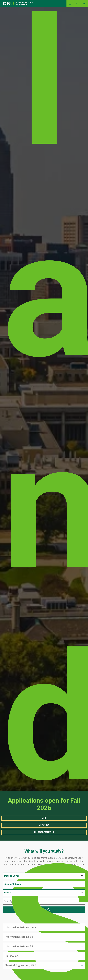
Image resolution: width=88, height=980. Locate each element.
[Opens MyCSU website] (70, 4)
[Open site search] (77, 4)
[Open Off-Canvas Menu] (84, 4)
